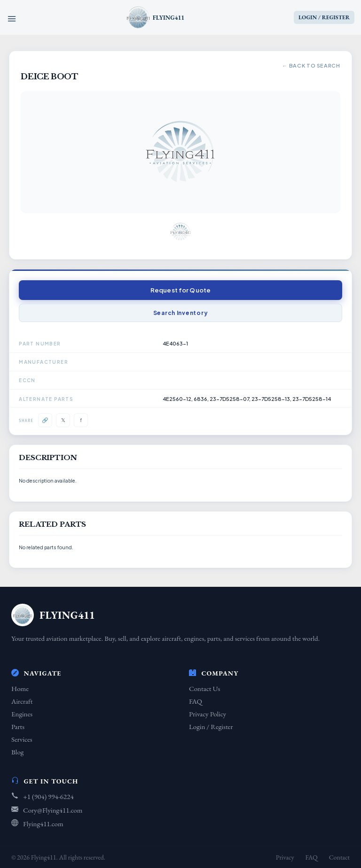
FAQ (196, 701)
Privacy (285, 857)
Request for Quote (180, 290)
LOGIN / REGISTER (324, 17)
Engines (22, 714)
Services (22, 739)
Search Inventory (181, 313)
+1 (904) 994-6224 (48, 796)
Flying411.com (43, 824)
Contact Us (204, 688)
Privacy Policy (208, 714)
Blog (17, 752)
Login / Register (211, 726)
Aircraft (22, 701)
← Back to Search (311, 65)
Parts (18, 726)
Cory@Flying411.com (53, 810)
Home (20, 688)
